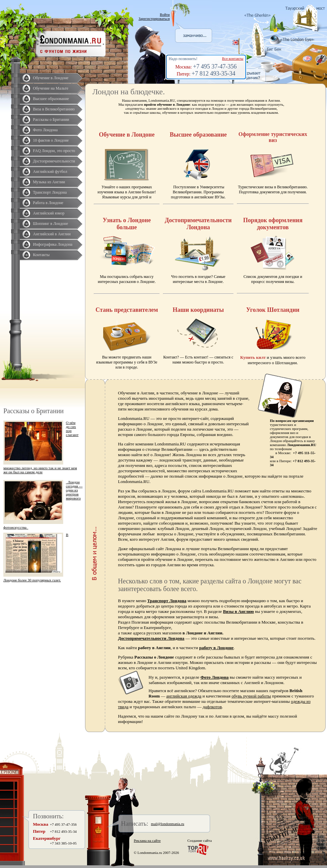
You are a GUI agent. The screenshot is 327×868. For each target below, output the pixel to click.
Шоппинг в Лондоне (51, 224)
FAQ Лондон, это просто (54, 151)
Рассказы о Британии (51, 119)
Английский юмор (49, 213)
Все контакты (233, 58)
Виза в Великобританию (54, 109)
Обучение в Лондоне (51, 78)
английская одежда (184, 696)
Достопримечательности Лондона (151, 638)
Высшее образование (51, 99)
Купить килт (253, 357)
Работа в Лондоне (48, 203)
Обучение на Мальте (51, 88)
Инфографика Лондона (53, 244)
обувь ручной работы (251, 696)
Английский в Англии (52, 234)
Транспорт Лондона (50, 192)
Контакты (41, 255)
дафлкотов (212, 707)
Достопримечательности (54, 161)
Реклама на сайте (147, 840)
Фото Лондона (45, 130)
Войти (165, 14)
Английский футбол (50, 172)
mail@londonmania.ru (168, 824)
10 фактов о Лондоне (51, 140)
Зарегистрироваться (154, 18)
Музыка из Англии (49, 182)
